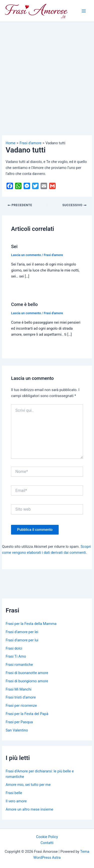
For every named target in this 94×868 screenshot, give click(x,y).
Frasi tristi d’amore (21, 697)
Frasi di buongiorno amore (27, 681)
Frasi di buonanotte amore (27, 673)
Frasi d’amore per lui (22, 640)
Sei (14, 246)
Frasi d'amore (54, 255)
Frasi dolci (14, 648)
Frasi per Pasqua (19, 722)
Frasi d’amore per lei (22, 632)
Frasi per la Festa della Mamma (31, 624)
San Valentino (17, 730)
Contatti (47, 843)
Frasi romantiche (19, 665)
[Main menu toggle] (84, 11)
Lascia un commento (26, 255)
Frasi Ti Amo (16, 656)
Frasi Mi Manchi (18, 689)
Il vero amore (16, 801)
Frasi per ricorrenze (21, 706)
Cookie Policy (47, 837)
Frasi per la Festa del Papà (27, 714)
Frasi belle (14, 793)
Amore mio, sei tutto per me (28, 785)
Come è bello (24, 304)
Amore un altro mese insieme (29, 809)
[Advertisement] (47, 71)
